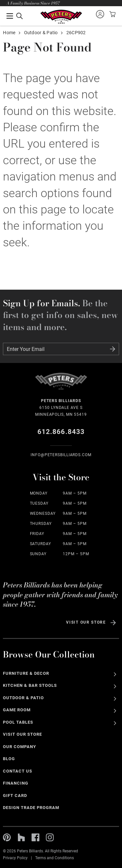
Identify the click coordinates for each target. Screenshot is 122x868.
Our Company (20, 747)
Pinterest (7, 837)
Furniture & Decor (26, 673)
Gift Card (15, 796)
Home (9, 33)
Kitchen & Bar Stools (30, 685)
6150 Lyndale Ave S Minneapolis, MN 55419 (61, 407)
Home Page (61, 17)
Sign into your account (100, 14)
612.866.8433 (61, 432)
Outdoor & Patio (41, 33)
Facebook (35, 837)
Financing (16, 783)
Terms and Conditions (54, 858)
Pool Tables (18, 722)
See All (115, 674)
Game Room (17, 710)
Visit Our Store (86, 622)
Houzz (21, 837)
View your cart (112, 14)
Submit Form (113, 349)
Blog (9, 759)
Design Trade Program (31, 808)
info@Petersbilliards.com (61, 455)
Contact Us (18, 771)
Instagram (50, 837)
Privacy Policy (15, 858)
